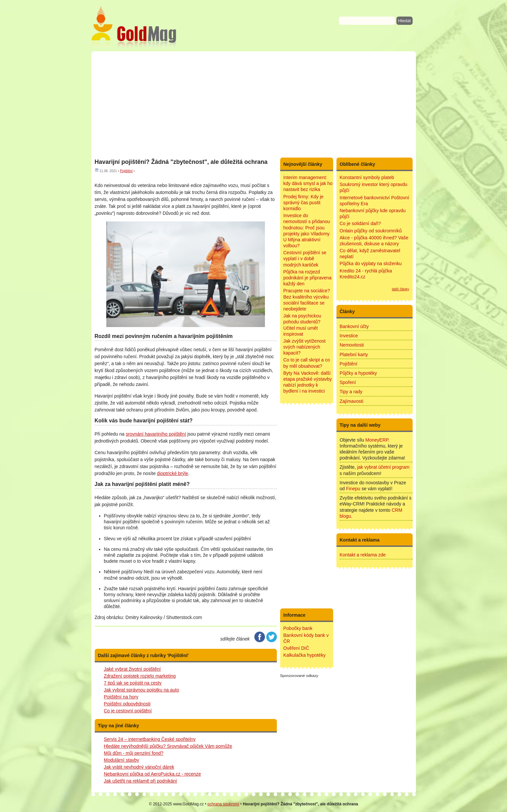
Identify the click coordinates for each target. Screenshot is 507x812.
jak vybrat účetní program (383, 467)
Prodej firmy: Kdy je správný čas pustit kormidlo (304, 203)
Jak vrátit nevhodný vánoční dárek (139, 767)
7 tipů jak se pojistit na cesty (133, 683)
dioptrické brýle (173, 473)
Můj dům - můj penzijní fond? (134, 753)
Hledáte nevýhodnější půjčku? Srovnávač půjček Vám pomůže (168, 746)
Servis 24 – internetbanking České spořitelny (150, 739)
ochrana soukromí (223, 804)
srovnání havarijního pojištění (156, 434)
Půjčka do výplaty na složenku (371, 263)
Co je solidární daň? (360, 223)
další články (400, 289)
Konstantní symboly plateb (367, 177)
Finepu (353, 489)
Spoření (348, 382)
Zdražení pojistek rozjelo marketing (140, 676)
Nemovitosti (352, 345)
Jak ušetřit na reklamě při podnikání (141, 781)
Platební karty (354, 355)
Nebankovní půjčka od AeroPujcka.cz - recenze (152, 774)
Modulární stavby (122, 760)
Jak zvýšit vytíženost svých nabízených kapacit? (305, 347)
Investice (349, 336)
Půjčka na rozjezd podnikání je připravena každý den (308, 278)
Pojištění (126, 171)
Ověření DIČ (296, 648)
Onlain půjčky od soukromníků (371, 231)
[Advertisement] (254, 104)
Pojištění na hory (121, 697)
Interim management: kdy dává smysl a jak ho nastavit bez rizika (308, 183)
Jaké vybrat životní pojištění (132, 669)
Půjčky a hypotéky (358, 373)
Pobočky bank (298, 628)
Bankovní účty (354, 326)
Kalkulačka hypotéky (305, 655)
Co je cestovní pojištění (128, 711)
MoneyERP (377, 440)
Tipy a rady (351, 392)
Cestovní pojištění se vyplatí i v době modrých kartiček (305, 259)
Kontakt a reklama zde (363, 555)
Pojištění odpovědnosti (127, 704)
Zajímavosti (352, 401)
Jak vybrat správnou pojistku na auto (142, 690)
